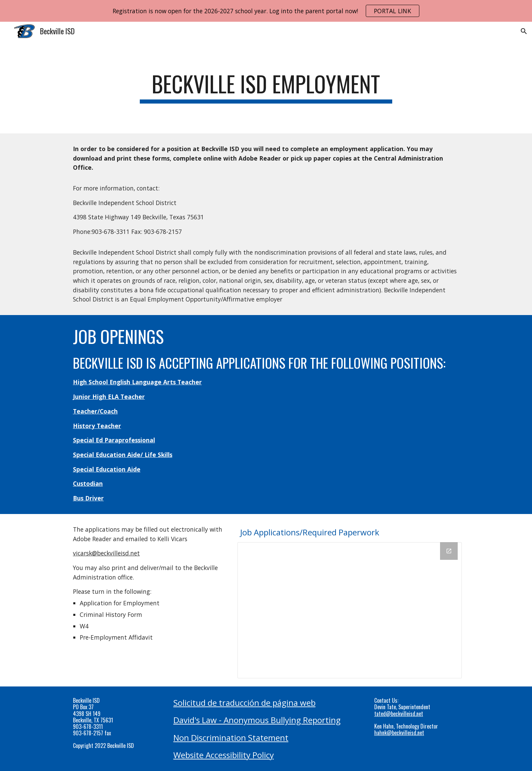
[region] (266, 11)
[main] (266, 87)
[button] (524, 31)
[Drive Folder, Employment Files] (350, 610)
